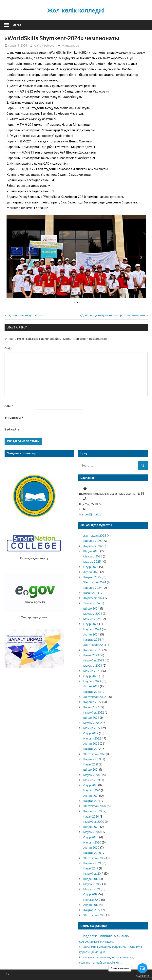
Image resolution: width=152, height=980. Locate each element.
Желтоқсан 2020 (95, 806)
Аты (9, 406)
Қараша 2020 (93, 811)
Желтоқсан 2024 (95, 582)
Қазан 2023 (91, 655)
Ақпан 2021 (91, 796)
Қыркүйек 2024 (94, 598)
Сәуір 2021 (90, 785)
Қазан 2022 (91, 707)
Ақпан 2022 (91, 744)
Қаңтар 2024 (92, 640)
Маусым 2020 (93, 832)
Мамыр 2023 (92, 671)
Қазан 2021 (91, 764)
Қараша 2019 (92, 863)
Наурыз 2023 (92, 681)
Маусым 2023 (93, 666)
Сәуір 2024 (91, 624)
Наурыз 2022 (92, 738)
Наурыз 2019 (92, 900)
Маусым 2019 (92, 884)
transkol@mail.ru (90, 514)
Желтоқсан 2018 (94, 915)
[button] (74, 303)
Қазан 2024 (91, 593)
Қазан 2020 (91, 816)
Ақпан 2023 (91, 686)
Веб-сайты (13, 429)
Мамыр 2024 (92, 619)
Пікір (8, 348)
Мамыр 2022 (92, 728)
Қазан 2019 (91, 868)
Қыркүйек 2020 (94, 822)
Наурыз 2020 (92, 842)
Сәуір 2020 (91, 837)
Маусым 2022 (93, 723)
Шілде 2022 (91, 718)
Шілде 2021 (91, 770)
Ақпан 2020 (91, 848)
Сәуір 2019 (90, 894)
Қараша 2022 (92, 702)
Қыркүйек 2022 (94, 712)
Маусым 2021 (92, 775)
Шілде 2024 (91, 608)
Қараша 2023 (92, 650)
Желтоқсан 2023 (95, 645)
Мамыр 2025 (92, 562)
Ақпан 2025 (91, 572)
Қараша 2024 (93, 588)
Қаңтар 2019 (92, 910)
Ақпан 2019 (91, 905)
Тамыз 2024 (92, 603)
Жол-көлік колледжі (76, 10)
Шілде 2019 (91, 879)
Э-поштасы (14, 417)
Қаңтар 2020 (92, 853)
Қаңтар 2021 (92, 801)
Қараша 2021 (92, 759)
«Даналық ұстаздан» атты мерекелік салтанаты (113, 315)
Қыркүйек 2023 (94, 660)
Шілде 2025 (91, 551)
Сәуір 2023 (91, 676)
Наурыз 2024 (92, 629)
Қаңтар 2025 (92, 577)
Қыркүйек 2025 (94, 546)
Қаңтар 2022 (92, 749)
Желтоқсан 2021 (94, 754)
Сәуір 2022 (91, 733)
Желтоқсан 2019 (94, 858)
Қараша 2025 (93, 541)
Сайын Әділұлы (44, 45)
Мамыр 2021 (92, 780)
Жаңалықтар (70, 45)
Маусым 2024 (93, 614)
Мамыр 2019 (92, 889)
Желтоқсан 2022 (95, 697)
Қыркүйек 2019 (93, 874)
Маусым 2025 (93, 556)
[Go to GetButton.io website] (142, 976)
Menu (17, 25)
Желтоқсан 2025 (95, 536)
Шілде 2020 (91, 827)
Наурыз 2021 (92, 790)
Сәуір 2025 (91, 567)
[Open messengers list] (142, 968)
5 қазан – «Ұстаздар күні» (24, 315)
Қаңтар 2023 (92, 692)
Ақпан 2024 (91, 634)
